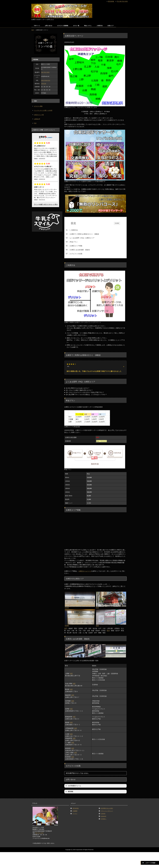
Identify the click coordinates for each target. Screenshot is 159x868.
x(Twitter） (104, 819)
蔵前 (97, 626)
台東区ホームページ (85, 572)
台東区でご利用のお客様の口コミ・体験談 (88, 234)
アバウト (75, 814)
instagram (103, 817)
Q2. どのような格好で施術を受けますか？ (79, 391)
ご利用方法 (99, 26)
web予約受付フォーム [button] (73, 787)
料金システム (88, 26)
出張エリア (111, 26)
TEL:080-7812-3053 (122, 1)
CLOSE (117, 223)
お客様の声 (37, 119)
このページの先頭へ (151, 863)
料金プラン (77, 242)
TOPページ (37, 26)
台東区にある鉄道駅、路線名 (83, 250)
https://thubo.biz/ (46, 80)
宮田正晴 (44, 84)
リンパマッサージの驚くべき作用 (43, 110)
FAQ (35, 123)
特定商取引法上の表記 (107, 809)
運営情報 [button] (69, 792)
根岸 (108, 631)
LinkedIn (103, 814)
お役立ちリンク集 (39, 115)
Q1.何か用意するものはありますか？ (78, 389)
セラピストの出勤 (79, 254)
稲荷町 (67, 608)
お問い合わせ (49, 26)
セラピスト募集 (38, 106)
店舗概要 (75, 812)
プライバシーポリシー (107, 812)
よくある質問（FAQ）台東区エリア (85, 238)
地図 (71, 674)
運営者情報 (76, 809)
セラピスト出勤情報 (63, 26)
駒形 (97, 608)
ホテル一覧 (76, 26)
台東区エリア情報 (79, 246)
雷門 (66, 629)
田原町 (67, 626)
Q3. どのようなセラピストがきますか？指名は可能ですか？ (85, 393)
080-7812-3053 (45, 72)
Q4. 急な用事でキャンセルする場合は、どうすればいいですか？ (86, 395)
